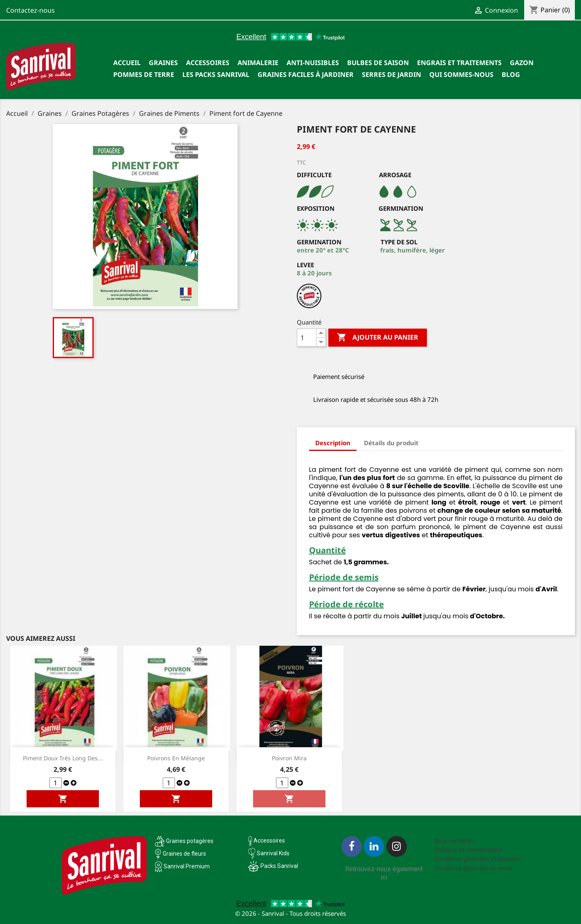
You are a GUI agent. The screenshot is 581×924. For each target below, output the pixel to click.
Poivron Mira (289, 758)
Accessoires (208, 63)
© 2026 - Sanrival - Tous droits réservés (290, 913)
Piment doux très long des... (63, 758)
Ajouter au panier (378, 338)
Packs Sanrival (279, 866)
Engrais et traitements (459, 63)
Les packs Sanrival (216, 74)
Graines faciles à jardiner (306, 74)
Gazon (522, 63)
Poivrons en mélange (176, 758)
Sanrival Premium (187, 866)
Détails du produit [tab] (391, 443)
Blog (511, 74)
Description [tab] (333, 443)
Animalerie (258, 63)
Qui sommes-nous (461, 74)
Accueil (127, 63)
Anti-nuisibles (313, 63)
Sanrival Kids (273, 853)
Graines (163, 63)
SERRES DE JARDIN (391, 74)
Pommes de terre (144, 74)
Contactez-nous (30, 10)
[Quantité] (307, 338)
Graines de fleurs (184, 854)
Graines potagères (190, 841)
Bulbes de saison (378, 63)
